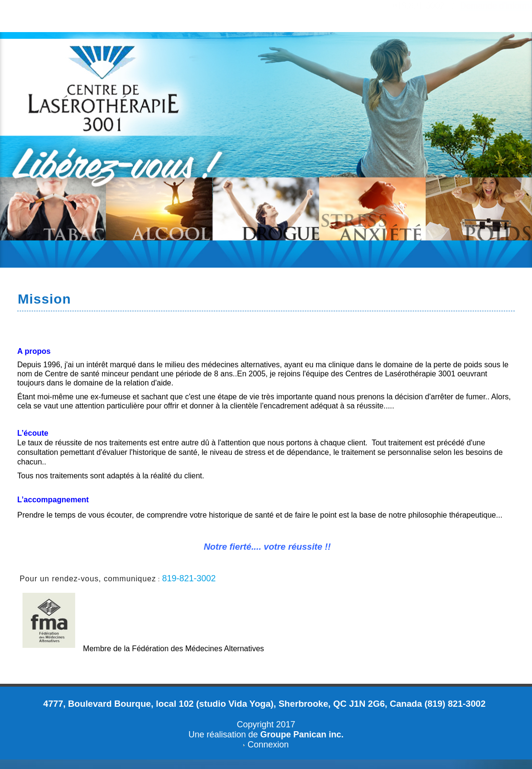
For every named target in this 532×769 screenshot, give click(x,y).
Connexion (268, 745)
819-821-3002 (189, 578)
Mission (44, 299)
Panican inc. (319, 735)
